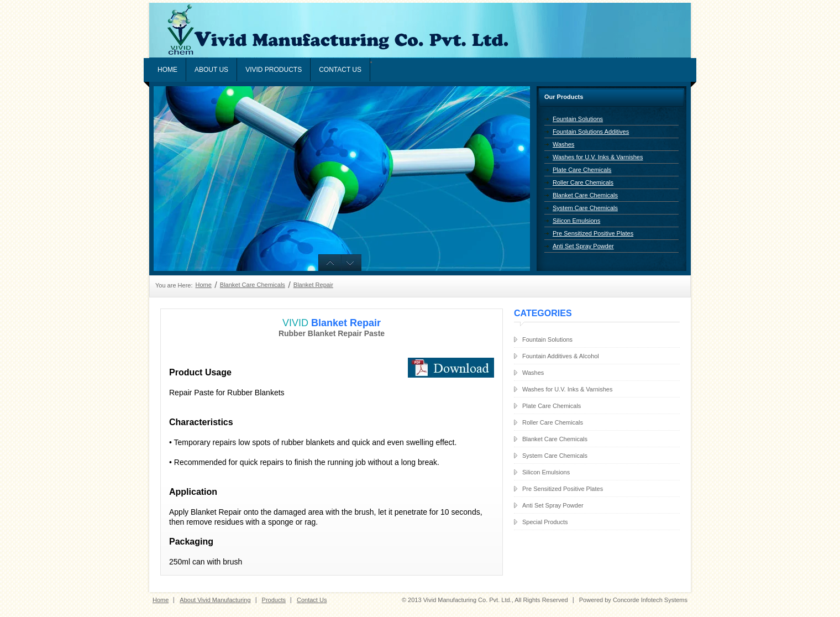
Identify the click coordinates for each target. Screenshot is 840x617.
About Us (211, 70)
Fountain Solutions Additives (591, 132)
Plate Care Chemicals (582, 170)
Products (274, 600)
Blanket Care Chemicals (585, 195)
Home (167, 70)
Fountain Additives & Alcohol (561, 356)
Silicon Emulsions (576, 221)
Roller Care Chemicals (583, 182)
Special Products (545, 522)
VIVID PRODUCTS (274, 70)
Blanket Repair (313, 285)
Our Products (564, 97)
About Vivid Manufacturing (215, 600)
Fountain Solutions (578, 119)
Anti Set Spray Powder (583, 246)
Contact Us (340, 70)
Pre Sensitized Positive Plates (593, 233)
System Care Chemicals (585, 208)
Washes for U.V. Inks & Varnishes (598, 157)
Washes (563, 144)
